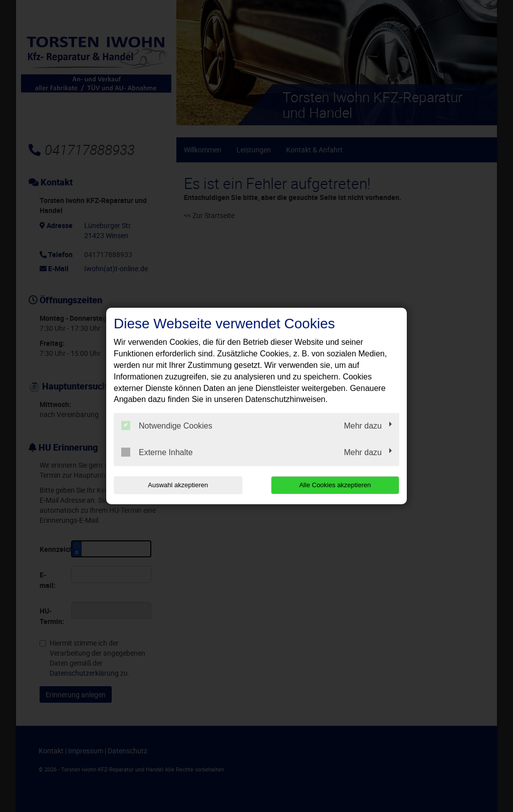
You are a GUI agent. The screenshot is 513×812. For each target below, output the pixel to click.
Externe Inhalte (157, 452)
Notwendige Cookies (167, 426)
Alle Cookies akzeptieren (335, 485)
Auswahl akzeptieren (178, 485)
